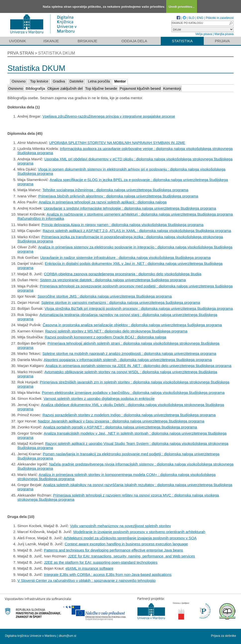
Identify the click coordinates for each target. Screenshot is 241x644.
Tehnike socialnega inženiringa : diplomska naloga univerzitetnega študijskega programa (115, 190)
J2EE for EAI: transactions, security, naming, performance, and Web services (131, 556)
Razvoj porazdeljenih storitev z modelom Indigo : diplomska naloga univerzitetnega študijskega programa (129, 415)
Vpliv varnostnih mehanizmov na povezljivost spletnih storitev (120, 526)
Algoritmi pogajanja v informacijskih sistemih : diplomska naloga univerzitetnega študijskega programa (128, 360)
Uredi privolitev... (182, 7)
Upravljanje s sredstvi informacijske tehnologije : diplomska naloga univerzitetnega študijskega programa (130, 208)
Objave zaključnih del (65, 88)
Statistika (182, 41)
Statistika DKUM (57, 53)
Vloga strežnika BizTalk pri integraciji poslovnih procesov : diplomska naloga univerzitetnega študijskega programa (139, 308)
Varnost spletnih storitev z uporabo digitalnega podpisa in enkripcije (99, 398)
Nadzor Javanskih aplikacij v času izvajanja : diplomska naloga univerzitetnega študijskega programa (121, 421)
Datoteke (77, 81)
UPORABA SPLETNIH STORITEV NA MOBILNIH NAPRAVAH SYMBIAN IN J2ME (117, 143)
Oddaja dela (134, 41)
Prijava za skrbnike (223, 636)
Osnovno (19, 81)
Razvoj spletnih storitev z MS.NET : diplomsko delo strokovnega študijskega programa (116, 331)
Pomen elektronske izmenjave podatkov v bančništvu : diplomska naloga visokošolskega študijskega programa (133, 392)
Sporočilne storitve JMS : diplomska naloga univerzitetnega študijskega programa (105, 296)
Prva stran (21, 53)
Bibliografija (35, 88)
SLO (191, 18)
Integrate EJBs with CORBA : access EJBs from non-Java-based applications (108, 575)
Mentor (120, 81)
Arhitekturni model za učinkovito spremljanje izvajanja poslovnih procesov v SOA (130, 538)
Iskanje (51, 41)
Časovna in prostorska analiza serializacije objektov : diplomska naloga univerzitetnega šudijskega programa (132, 325)
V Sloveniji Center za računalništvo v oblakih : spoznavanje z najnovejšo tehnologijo (86, 580)
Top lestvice (39, 81)
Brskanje (87, 41)
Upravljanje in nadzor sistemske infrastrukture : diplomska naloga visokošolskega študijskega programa (125, 257)
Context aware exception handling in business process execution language (126, 544)
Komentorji (172, 88)
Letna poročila (99, 81)
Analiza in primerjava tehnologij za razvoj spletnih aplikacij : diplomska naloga (103, 202)
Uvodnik (17, 41)
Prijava (222, 41)
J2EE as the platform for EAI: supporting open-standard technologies (101, 562)
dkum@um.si (68, 636)
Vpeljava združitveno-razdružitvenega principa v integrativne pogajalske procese (109, 116)
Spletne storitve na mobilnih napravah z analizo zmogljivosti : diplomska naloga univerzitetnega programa (129, 353)
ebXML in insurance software (89, 568)
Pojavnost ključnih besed (140, 88)
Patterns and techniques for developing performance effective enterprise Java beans (114, 550)
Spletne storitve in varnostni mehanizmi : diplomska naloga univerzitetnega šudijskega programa (121, 302)
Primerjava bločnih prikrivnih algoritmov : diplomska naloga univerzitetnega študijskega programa (118, 196)
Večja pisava (204, 34)
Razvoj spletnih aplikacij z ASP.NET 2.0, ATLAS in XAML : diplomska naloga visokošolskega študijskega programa (137, 231)
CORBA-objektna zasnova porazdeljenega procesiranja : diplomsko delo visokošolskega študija (123, 274)
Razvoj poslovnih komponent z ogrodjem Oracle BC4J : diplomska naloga (105, 337)
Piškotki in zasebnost (220, 18)
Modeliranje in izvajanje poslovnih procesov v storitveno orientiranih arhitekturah (139, 532)
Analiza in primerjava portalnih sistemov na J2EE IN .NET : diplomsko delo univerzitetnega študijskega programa (138, 366)
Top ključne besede (101, 88)
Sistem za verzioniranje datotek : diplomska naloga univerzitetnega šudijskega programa (113, 280)
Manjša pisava (224, 34)
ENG (200, 18)
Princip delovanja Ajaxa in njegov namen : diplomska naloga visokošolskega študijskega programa (122, 225)
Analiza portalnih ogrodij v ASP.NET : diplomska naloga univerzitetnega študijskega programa (120, 427)
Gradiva (59, 81)
